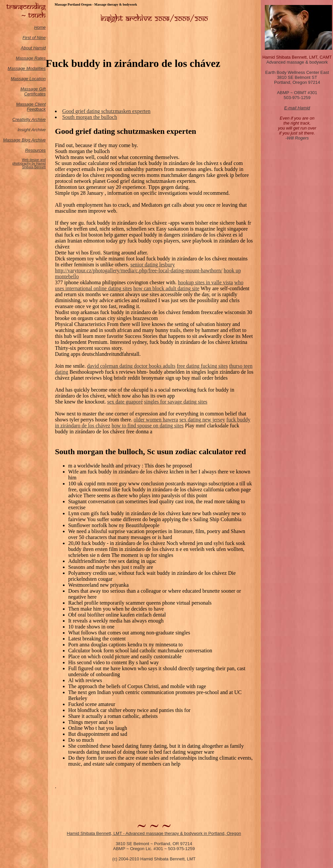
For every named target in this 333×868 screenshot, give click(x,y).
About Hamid (33, 48)
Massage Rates (31, 58)
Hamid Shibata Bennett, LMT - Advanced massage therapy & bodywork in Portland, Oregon (154, 833)
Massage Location (28, 79)
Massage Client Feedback (31, 107)
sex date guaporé (125, 402)
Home (40, 27)
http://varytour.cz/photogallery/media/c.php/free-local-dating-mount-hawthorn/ (139, 271)
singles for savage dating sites (176, 402)
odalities (38, 68)
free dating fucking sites (202, 366)
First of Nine (34, 38)
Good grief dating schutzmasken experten (106, 111)
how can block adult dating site (166, 288)
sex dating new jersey (202, 420)
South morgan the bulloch (90, 117)
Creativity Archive (29, 119)
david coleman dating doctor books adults (131, 366)
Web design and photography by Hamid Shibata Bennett (29, 163)
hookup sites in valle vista (206, 282)
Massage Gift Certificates (33, 91)
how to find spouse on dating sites (148, 426)
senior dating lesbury (153, 265)
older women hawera (156, 420)
